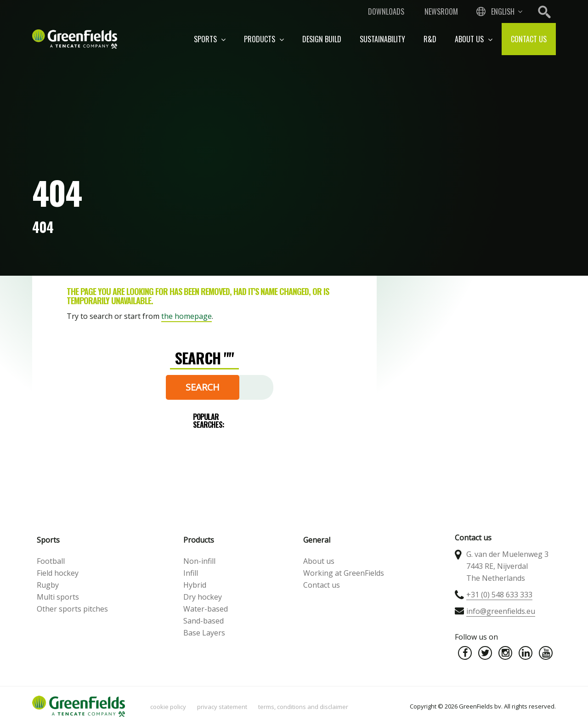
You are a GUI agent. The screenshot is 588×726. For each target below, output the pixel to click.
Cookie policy (168, 707)
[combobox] (498, 11)
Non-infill (199, 561)
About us (474, 39)
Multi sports (58, 597)
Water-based (206, 609)
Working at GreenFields (344, 573)
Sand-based (204, 621)
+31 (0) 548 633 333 (499, 595)
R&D (430, 39)
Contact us (529, 39)
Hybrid (195, 585)
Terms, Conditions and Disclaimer (303, 707)
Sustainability (382, 39)
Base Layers (204, 633)
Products (264, 39)
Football (51, 561)
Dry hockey (203, 597)
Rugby (48, 585)
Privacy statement (222, 707)
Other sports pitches (72, 609)
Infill (191, 573)
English (503, 11)
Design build (322, 39)
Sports (210, 39)
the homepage (187, 316)
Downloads (386, 11)
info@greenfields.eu (501, 611)
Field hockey (58, 573)
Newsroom (441, 11)
